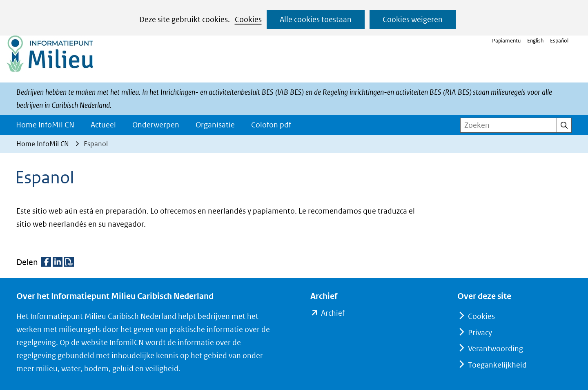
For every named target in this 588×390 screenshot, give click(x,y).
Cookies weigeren (413, 19)
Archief (333, 313)
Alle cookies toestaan (316, 19)
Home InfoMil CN (45, 125)
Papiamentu (506, 41)
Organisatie (215, 125)
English (535, 41)
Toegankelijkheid (497, 365)
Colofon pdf (271, 125)
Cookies (248, 19)
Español (559, 41)
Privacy (480, 333)
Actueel (103, 125)
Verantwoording (496, 349)
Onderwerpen (156, 125)
